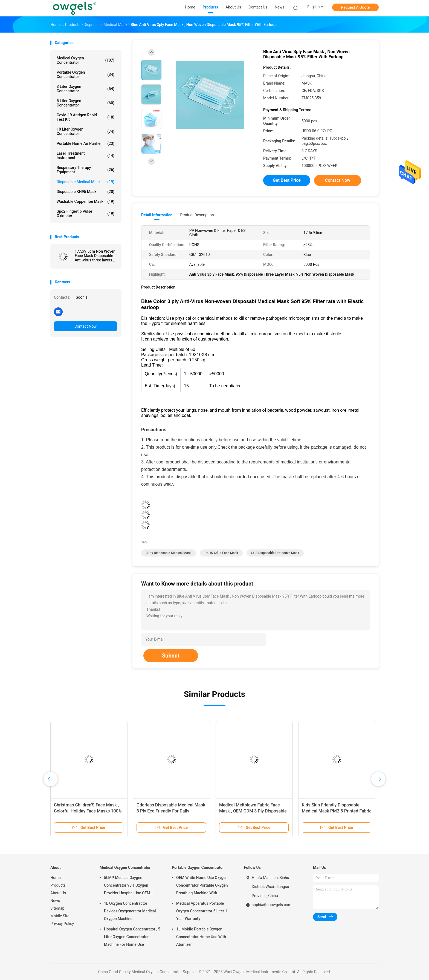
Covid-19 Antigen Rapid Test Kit (85, 117)
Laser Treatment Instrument (85, 155)
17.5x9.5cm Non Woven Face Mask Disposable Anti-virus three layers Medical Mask (95, 256)
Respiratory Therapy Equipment (85, 170)
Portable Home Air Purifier (85, 143)
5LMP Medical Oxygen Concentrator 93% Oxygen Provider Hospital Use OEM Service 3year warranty (127, 886)
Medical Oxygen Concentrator (85, 60)
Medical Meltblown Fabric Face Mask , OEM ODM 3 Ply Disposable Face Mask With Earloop (253, 811)
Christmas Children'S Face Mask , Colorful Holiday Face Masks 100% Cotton (88, 811)
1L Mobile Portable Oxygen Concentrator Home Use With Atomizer (201, 937)
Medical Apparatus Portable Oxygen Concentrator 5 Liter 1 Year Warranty (202, 911)
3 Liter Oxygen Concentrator (85, 89)
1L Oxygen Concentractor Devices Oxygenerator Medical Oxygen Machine (130, 911)
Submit (171, 656)
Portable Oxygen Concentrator (85, 74)
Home (56, 878)
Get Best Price (287, 180)
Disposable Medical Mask (85, 182)
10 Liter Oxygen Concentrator (85, 131)
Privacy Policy (62, 924)
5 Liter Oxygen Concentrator (85, 103)
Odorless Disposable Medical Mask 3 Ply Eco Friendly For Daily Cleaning (171, 811)
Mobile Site (60, 916)
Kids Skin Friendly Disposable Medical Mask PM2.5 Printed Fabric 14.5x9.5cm (337, 811)
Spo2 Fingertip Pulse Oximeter (85, 214)
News (55, 901)
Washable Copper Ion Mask (85, 201)
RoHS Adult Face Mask (221, 553)
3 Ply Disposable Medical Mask (169, 553)
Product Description (197, 215)
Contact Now (85, 326)
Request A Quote (355, 7)
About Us (58, 893)
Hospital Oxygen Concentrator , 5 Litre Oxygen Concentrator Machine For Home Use (132, 937)
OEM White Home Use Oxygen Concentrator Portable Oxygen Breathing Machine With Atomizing (202, 886)
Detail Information (157, 215)
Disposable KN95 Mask (85, 192)
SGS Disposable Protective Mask (275, 553)
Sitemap (57, 908)
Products (58, 885)
